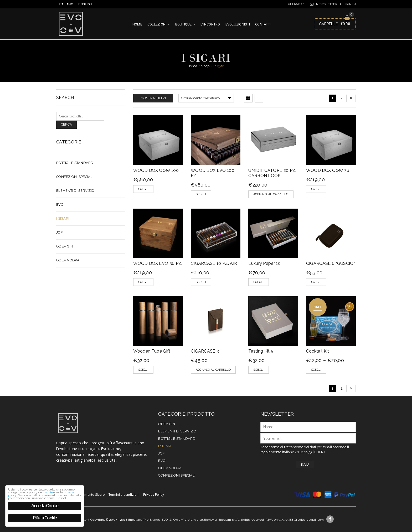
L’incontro (210, 24)
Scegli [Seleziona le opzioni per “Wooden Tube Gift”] (143, 370)
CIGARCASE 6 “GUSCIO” (331, 263)
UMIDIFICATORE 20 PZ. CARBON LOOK (272, 173)
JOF (60, 232)
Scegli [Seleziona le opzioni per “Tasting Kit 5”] (258, 370)
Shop (205, 66)
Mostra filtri (153, 98)
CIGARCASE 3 (205, 351)
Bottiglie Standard (75, 163)
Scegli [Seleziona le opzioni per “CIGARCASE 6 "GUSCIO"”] (316, 282)
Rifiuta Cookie (45, 518)
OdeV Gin (65, 246)
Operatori (296, 4)
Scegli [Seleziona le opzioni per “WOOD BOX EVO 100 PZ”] (201, 194)
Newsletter (327, 4)
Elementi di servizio (75, 191)
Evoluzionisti (238, 24)
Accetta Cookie (45, 506)
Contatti (263, 24)
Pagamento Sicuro (91, 495)
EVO (60, 205)
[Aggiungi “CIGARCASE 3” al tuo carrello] (213, 370)
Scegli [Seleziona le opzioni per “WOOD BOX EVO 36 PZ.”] (143, 282)
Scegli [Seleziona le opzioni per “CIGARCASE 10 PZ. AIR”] (201, 282)
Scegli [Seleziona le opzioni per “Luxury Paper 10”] (258, 282)
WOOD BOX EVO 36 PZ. (158, 263)
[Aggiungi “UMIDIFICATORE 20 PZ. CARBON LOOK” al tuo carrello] (271, 194)
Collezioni (157, 24)
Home (137, 24)
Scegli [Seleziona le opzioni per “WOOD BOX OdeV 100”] (143, 189)
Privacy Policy (154, 495)
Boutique (184, 24)
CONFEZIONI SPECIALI (75, 177)
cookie (23, 484)
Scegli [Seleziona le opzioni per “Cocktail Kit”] (316, 370)
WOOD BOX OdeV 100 (156, 170)
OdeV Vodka (68, 260)
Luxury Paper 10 (264, 263)
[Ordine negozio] (206, 98)
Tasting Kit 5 (261, 351)
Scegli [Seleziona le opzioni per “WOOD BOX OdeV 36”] (316, 189)
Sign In (350, 4)
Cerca (66, 124)
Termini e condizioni (124, 495)
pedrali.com (315, 520)
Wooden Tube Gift (152, 351)
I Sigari (63, 218)
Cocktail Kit (318, 351)
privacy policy (60, 484)
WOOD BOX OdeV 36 (328, 170)
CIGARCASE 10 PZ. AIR (214, 263)
